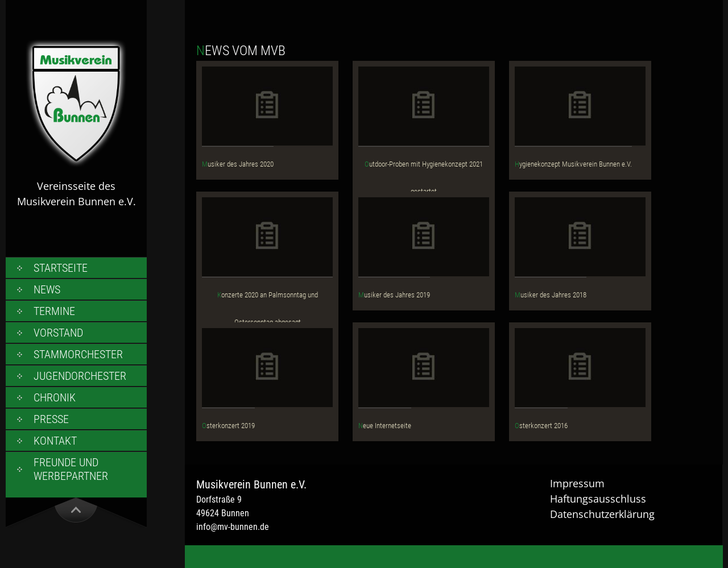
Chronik (55, 397)
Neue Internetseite (385, 426)
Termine (54, 311)
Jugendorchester (80, 376)
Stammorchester (78, 354)
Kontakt (55, 441)
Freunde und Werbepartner (71, 469)
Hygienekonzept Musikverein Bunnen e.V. (573, 164)
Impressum (577, 483)
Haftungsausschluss (598, 499)
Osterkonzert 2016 (541, 426)
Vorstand (58, 333)
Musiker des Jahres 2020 (238, 164)
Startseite (61, 268)
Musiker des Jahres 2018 (551, 295)
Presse (51, 419)
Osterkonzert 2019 (228, 426)
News (47, 289)
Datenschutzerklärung (602, 514)
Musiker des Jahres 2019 (394, 295)
